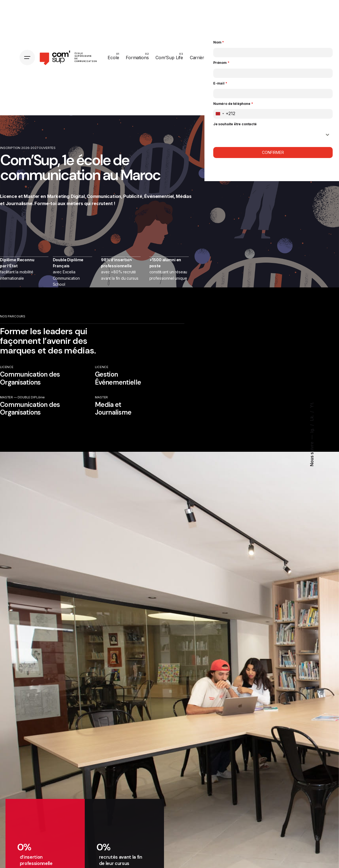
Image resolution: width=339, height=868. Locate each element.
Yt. (312, 405)
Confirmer (273, 152)
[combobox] (224, 114)
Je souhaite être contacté (235, 124)
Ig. (312, 430)
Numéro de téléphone (233, 104)
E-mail (220, 83)
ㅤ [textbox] (268, 135)
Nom (219, 42)
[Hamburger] (27, 58)
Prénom (221, 63)
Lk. (312, 417)
